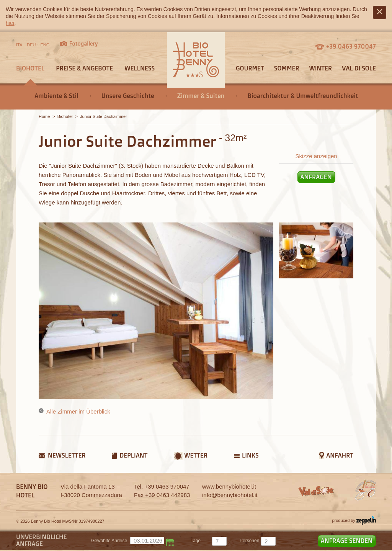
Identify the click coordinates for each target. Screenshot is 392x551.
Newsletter (67, 455)
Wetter (196, 455)
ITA (19, 45)
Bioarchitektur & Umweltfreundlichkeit (303, 96)
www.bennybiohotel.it (229, 486)
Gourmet (250, 68)
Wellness (140, 68)
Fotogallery (84, 43)
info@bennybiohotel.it (230, 495)
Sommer (287, 68)
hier (10, 23)
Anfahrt (340, 455)
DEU (31, 45)
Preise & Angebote (84, 68)
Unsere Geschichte (128, 96)
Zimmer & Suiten (201, 96)
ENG (45, 45)
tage (196, 541)
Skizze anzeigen (316, 156)
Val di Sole (359, 68)
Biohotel (30, 68)
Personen (249, 541)
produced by (354, 521)
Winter (320, 68)
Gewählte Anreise (109, 541)
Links (250, 455)
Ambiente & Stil (56, 96)
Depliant (133, 455)
